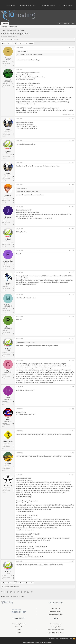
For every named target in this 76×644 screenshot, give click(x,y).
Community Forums (19, 624)
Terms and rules (54, 639)
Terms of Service (56, 624)
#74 (73, 360)
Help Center (56, 608)
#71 (73, 295)
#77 (73, 431)
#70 (73, 273)
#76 (73, 409)
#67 (73, 207)
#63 (73, 119)
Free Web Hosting (56, 611)
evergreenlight (8, 261)
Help (70, 639)
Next (30, 44)
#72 (73, 316)
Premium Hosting (28, 6)
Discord (19, 633)
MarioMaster (8, 305)
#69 (73, 251)
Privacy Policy (56, 627)
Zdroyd (8, 419)
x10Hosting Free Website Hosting (7, 602)
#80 (73, 561)
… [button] (23, 44)
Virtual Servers (48, 6)
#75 (73, 387)
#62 (73, 70)
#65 (73, 163)
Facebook (19, 627)
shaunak (8, 80)
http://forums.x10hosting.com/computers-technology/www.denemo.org (42, 91)
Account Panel (67, 6)
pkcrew (8, 327)
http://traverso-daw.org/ (27, 79)
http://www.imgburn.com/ (28, 542)
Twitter (19, 630)
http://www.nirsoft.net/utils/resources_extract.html (36, 218)
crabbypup (8, 371)
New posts (4, 27)
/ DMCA (61, 633)
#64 (73, 141)
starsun (8, 463)
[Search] (73, 23)
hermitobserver (8, 441)
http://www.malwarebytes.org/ (26, 414)
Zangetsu (8, 195)
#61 (73, 48)
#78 (73, 453)
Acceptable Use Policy (56, 630)
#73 (73, 338)
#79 (73, 475)
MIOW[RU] (8, 485)
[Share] (70, 48)
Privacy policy (64, 639)
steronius (8, 283)
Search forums (13, 27)
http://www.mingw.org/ (27, 530)
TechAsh (5, 36)
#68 (73, 229)
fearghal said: (21, 188)
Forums (5, 23)
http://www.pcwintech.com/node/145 (31, 557)
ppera (8, 397)
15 (26, 44)
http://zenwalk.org (25, 497)
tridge (8, 129)
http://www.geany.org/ (27, 511)
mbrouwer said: (22, 51)
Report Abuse (53, 633)
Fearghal (8, 58)
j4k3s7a (8, 217)
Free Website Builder (56, 614)
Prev (5, 44)
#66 (73, 185)
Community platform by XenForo (38, 642)
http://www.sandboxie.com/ (28, 284)
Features (11, 6)
